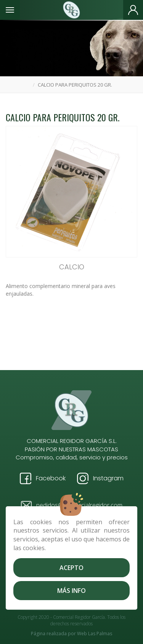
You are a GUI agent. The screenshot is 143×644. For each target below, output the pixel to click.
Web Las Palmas (95, 634)
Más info (71, 591)
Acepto (71, 568)
